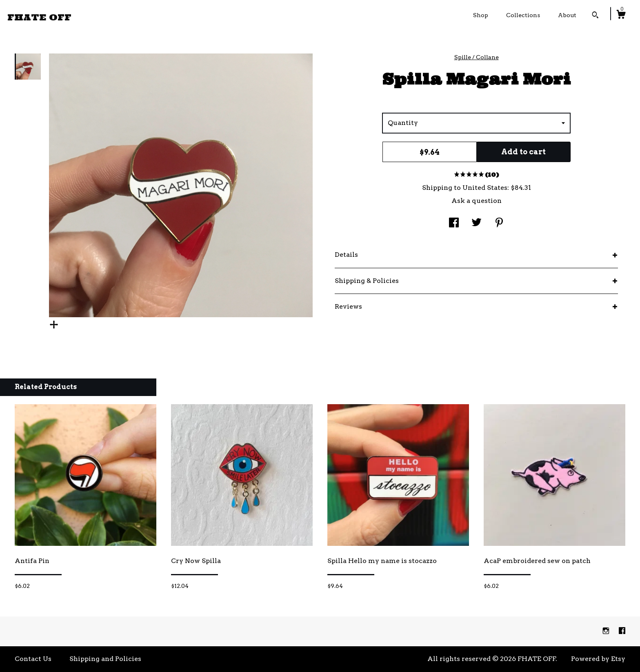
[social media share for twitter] (477, 224)
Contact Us (33, 659)
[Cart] (621, 16)
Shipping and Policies (105, 659)
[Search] (595, 16)
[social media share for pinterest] (499, 224)
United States (485, 188)
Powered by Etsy (598, 659)
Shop (481, 15)
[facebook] (622, 631)
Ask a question (477, 201)
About (567, 15)
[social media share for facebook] (454, 224)
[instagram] (607, 631)
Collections (523, 15)
